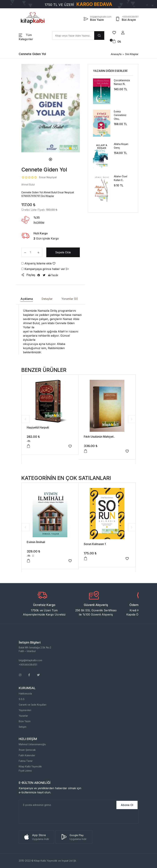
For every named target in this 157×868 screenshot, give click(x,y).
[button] (123, 33)
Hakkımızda (25, 694)
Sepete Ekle (63, 252)
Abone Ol (127, 805)
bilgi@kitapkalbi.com (30, 660)
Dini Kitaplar (132, 54)
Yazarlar (23, 716)
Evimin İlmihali (36, 542)
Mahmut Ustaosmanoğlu (32, 744)
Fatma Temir (26, 761)
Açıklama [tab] (27, 299)
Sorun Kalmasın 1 (95, 544)
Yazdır (53, 275)
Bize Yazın (25, 721)
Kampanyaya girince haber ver (45, 269)
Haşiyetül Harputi (38, 427)
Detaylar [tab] (47, 299)
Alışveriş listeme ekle (38, 263)
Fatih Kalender (27, 755)
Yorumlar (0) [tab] (70, 299)
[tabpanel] (51, 108)
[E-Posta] (67, 805)
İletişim (23, 727)
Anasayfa (116, 54)
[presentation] (45, 817)
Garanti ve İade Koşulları (33, 705)
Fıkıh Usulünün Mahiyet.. (99, 437)
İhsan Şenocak (27, 750)
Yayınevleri (25, 710)
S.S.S (22, 699)
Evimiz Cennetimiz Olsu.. (120, 115)
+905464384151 (28, 665)
